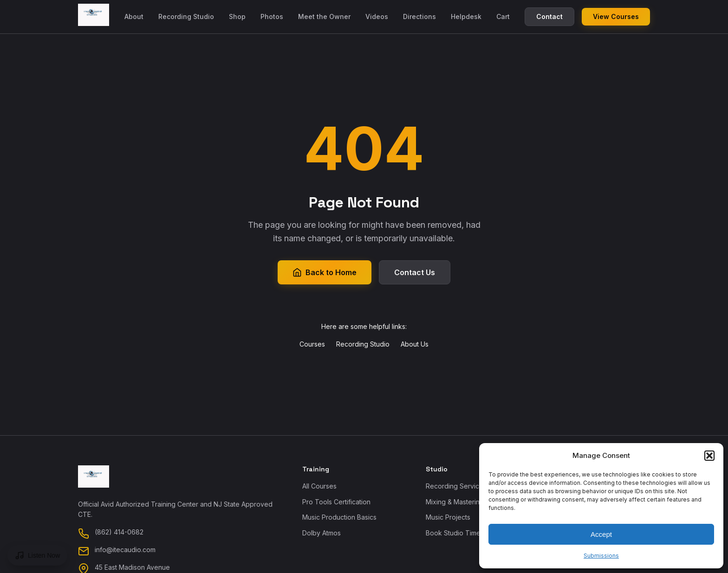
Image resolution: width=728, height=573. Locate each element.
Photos (272, 16)
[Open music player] (37, 555)
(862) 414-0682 (119, 532)
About (134, 16)
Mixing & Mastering (455, 502)
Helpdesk (466, 16)
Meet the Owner (324, 16)
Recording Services (456, 486)
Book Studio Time (453, 533)
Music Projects (448, 517)
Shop (237, 16)
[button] (709, 456)
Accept (601, 534)
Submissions (601, 556)
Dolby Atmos (322, 533)
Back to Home (325, 272)
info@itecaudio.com (125, 550)
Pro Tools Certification (336, 502)
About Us (415, 344)
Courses (312, 344)
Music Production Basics (339, 517)
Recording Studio (186, 16)
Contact (549, 16)
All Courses (319, 486)
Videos (377, 16)
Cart (503, 16)
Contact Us (415, 272)
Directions (419, 16)
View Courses (616, 16)
